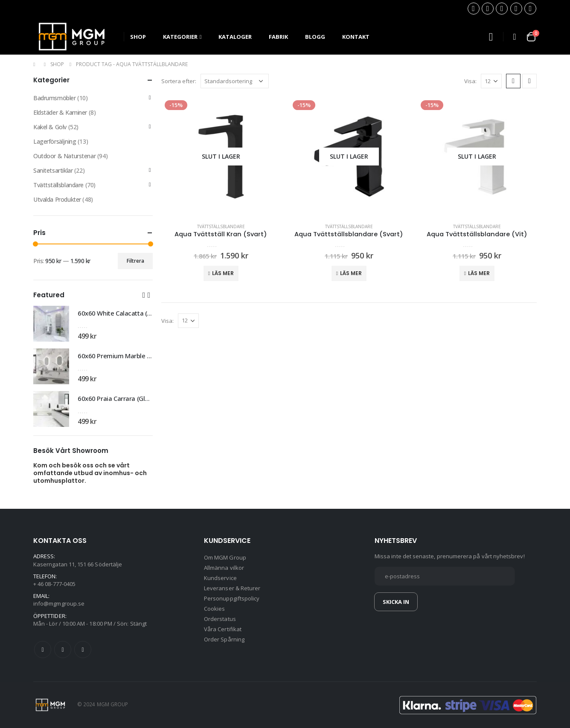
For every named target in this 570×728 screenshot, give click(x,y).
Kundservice (220, 578)
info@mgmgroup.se (59, 603)
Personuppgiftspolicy (232, 598)
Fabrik (278, 37)
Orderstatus (220, 619)
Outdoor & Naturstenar (64, 156)
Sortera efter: (179, 81)
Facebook (43, 650)
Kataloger (235, 37)
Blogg (315, 37)
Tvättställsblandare (221, 226)
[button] (144, 295)
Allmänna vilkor (224, 568)
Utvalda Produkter (57, 199)
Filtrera (135, 261)
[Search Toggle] (491, 37)
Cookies (214, 609)
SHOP (138, 37)
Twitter (63, 650)
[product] (221, 157)
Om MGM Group (225, 557)
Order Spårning (224, 639)
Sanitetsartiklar (53, 170)
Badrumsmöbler (55, 98)
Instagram (83, 650)
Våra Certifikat (223, 629)
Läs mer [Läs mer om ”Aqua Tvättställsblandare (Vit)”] (479, 273)
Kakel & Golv (50, 127)
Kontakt (356, 37)
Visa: (470, 81)
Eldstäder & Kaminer (60, 112)
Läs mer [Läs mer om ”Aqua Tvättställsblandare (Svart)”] (351, 273)
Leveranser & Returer (232, 588)
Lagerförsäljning (55, 141)
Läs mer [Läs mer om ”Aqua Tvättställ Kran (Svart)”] (223, 273)
